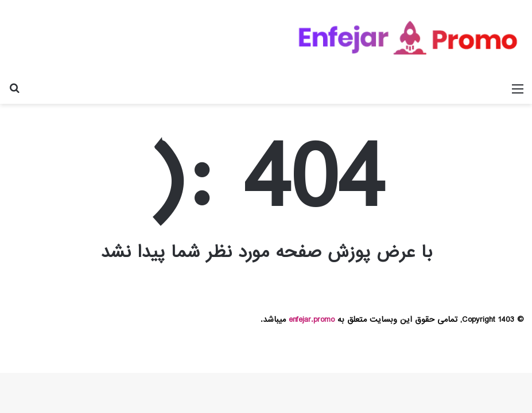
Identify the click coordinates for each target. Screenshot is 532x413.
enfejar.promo (312, 320)
